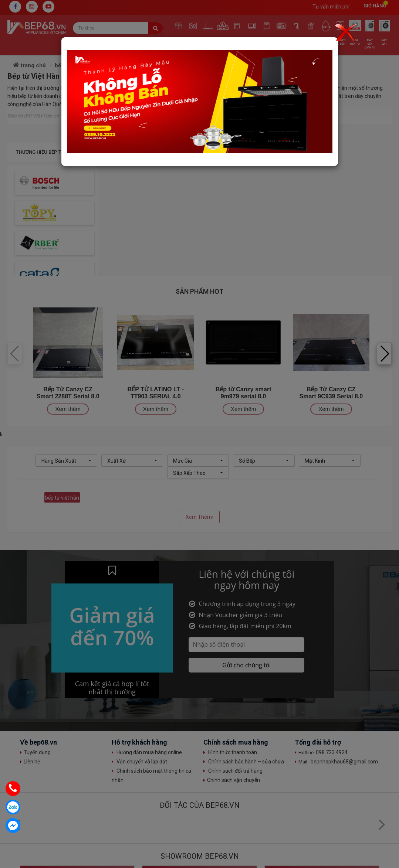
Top (386, 813)
